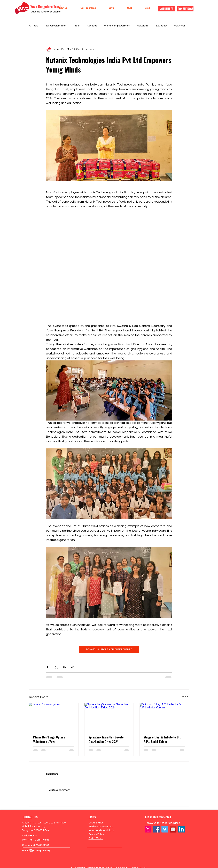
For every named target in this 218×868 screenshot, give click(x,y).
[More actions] (170, 49)
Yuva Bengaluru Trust (46, 6)
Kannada (92, 26)
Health (77, 26)
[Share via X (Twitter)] (56, 667)
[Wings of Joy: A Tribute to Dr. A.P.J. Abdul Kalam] (164, 717)
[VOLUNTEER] (167, 9)
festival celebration (55, 26)
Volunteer (180, 26)
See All (185, 696)
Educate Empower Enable (46, 12)
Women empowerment (117, 26)
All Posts (33, 26)
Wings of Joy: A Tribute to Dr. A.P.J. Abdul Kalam (162, 739)
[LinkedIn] (181, 829)
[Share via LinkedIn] (64, 667)
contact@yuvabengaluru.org (36, 850)
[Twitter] (165, 829)
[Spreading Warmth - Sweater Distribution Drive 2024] (109, 717)
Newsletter (143, 26)
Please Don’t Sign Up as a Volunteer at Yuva (49, 739)
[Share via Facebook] (48, 667)
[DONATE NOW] (185, 9)
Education (162, 26)
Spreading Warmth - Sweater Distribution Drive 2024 (107, 739)
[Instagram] (148, 829)
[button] (59, 8)
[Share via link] (73, 667)
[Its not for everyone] (54, 717)
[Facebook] (156, 829)
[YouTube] (173, 829)
